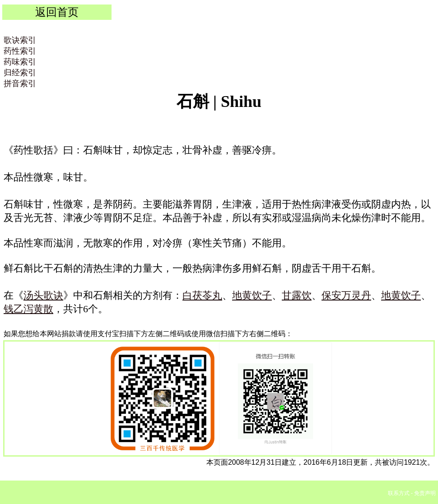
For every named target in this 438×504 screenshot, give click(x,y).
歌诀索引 (20, 40)
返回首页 (57, 12)
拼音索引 (20, 83)
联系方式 (399, 493)
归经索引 (20, 73)
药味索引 (20, 62)
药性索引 (20, 51)
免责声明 (425, 493)
